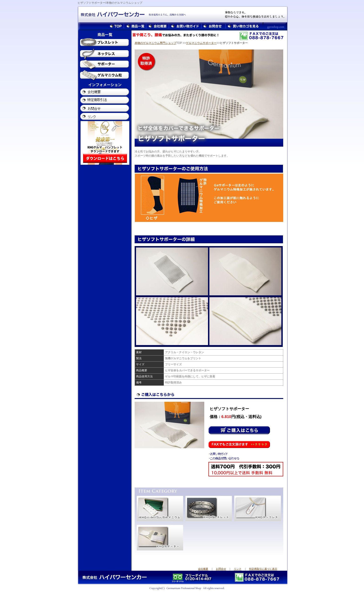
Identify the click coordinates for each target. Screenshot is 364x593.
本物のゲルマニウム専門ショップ (156, 43)
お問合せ (221, 569)
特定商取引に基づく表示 (263, 569)
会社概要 (203, 569)
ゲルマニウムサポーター (201, 43)
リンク (238, 569)
